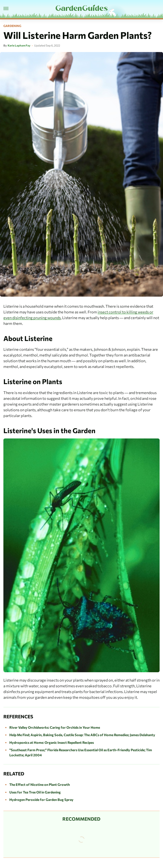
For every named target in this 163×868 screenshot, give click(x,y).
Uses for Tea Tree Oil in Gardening (35, 792)
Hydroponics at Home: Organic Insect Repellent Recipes (52, 742)
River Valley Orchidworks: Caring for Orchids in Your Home (55, 727)
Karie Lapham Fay (19, 45)
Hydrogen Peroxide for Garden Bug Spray (41, 800)
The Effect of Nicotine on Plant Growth (40, 784)
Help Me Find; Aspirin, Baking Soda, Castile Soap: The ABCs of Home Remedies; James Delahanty (82, 735)
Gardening (12, 26)
